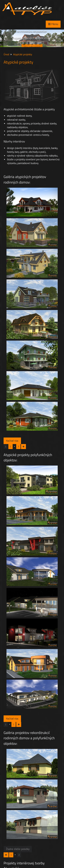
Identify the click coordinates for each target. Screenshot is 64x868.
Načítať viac (12, 441)
